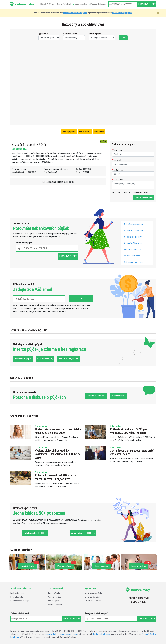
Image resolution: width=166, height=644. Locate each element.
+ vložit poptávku (69, 132)
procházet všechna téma (96, 396)
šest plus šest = (119, 170)
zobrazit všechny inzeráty (69, 359)
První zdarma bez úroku (133, 250)
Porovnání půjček (54, 597)
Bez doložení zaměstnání (133, 230)
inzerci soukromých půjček (122, 13)
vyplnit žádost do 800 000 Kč (83, 533)
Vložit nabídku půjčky (93, 597)
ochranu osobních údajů (67, 634)
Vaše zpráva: (118, 180)
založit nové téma (119, 396)
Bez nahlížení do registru (133, 243)
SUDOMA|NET (139, 602)
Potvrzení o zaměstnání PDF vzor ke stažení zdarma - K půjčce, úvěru (55, 477)
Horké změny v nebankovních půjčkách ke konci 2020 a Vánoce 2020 (58, 431)
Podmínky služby (17, 597)
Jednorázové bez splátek (133, 224)
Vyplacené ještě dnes (132, 256)
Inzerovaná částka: (70, 33)
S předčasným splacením (133, 262)
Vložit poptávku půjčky (93, 593)
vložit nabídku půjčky (45, 359)
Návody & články (54, 593)
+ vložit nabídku (85, 132)
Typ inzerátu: (43, 33)
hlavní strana (99, 132)
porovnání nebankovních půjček (75, 13)
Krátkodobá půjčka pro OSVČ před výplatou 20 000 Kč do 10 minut (129, 431)
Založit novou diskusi (93, 601)
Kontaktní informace (18, 593)
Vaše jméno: (117, 150)
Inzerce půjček (53, 601)
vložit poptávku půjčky (23, 359)
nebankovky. (25, 4)
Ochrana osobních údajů (20, 601)
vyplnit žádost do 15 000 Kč (35, 533)
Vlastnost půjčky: (95, 33)
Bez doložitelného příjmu (133, 237)
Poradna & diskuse (55, 605)
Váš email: (117, 160)
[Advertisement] (49, 82)
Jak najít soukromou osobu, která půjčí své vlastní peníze (132, 452)
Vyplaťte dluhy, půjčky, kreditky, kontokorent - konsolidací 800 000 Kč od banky (58, 454)
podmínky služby (51, 634)
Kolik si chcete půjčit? (24, 243)
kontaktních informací (102, 634)
